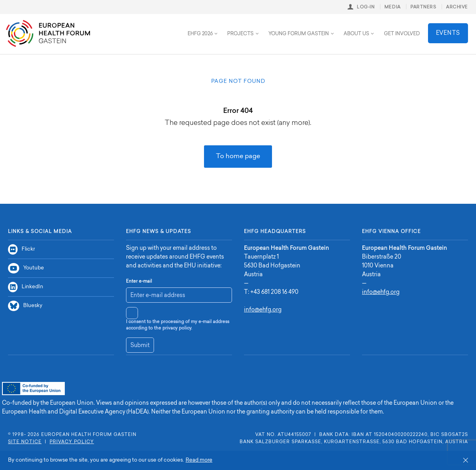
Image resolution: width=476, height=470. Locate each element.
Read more (199, 460)
